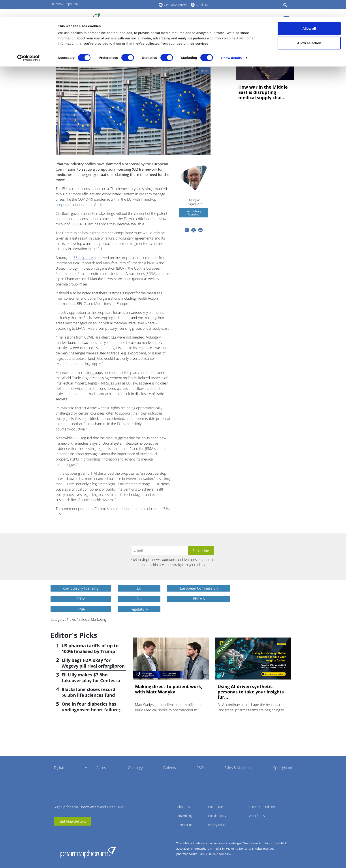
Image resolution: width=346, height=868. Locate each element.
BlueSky (70, 832)
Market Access (96, 768)
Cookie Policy (217, 816)
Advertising (185, 816)
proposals (63, 205)
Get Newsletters (73, 821)
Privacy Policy (217, 825)
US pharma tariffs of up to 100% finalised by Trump (90, 648)
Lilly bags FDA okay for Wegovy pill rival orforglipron (93, 663)
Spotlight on (283, 768)
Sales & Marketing (238, 768)
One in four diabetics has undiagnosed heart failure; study (91, 710)
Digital (59, 768)
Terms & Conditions (263, 807)
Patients (169, 768)
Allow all (309, 12)
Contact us (185, 825)
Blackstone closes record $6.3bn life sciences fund (88, 692)
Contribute (215, 807)
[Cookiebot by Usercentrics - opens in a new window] (29, 41)
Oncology (135, 768)
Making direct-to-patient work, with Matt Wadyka (169, 689)
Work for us (257, 816)
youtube (57, 832)
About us (184, 807)
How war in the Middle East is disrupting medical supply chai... (263, 92)
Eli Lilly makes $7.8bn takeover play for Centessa (91, 678)
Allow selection (309, 26)
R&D (200, 768)
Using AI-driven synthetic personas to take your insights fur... (251, 692)
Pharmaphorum (88, 852)
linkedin (64, 832)
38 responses (84, 258)
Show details (232, 41)
